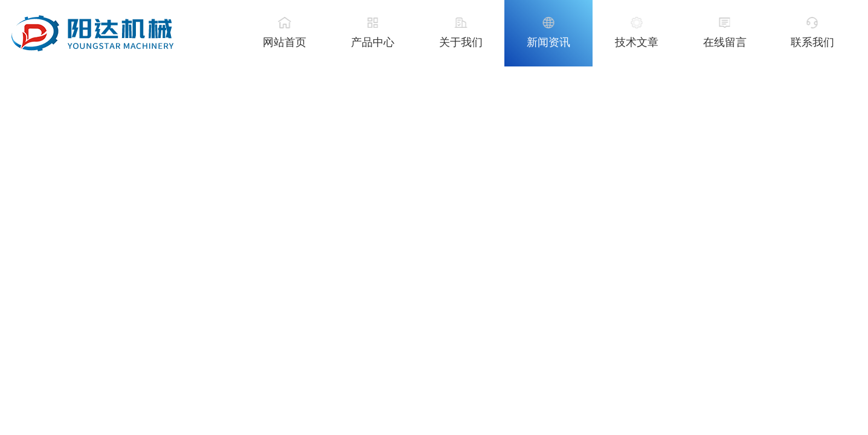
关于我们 (461, 42)
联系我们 (812, 42)
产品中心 (373, 42)
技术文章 (637, 42)
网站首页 (285, 42)
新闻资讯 (548, 42)
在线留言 (725, 42)
